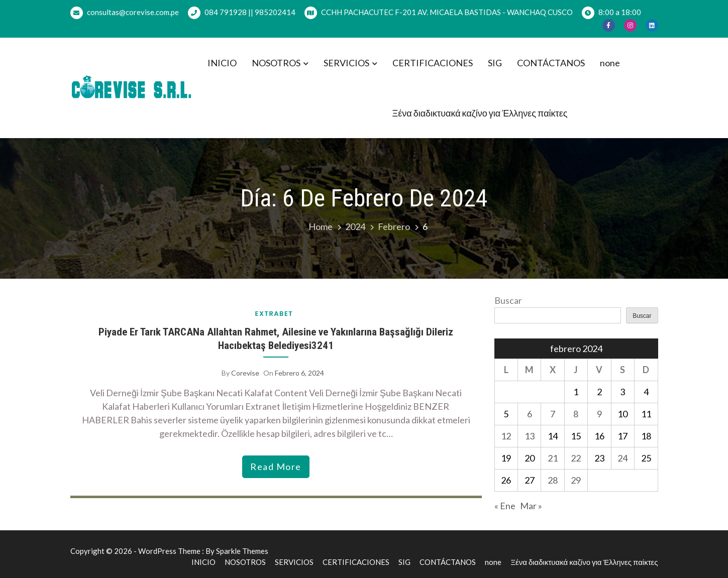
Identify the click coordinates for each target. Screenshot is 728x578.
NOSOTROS (276, 63)
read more (276, 467)
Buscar (508, 300)
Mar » (531, 506)
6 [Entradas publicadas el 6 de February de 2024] (530, 414)
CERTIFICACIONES (433, 63)
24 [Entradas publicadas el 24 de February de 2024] (622, 458)
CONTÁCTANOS (551, 63)
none (610, 63)
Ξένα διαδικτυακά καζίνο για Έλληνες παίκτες (480, 113)
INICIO (222, 63)
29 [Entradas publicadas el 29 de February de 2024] (576, 480)
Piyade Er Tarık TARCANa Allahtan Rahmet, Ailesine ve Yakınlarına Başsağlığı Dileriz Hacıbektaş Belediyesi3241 (276, 338)
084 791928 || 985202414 (242, 13)
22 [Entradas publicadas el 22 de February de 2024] (576, 458)
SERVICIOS (346, 63)
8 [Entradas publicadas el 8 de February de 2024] (576, 414)
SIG (495, 63)
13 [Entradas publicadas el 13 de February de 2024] (530, 436)
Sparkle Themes (242, 551)
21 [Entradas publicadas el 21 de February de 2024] (553, 458)
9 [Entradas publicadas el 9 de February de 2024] (599, 414)
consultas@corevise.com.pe (125, 13)
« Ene (505, 506)
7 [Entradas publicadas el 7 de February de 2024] (553, 414)
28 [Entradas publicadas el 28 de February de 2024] (553, 480)
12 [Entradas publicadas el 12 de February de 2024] (506, 436)
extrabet (274, 314)
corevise (245, 373)
